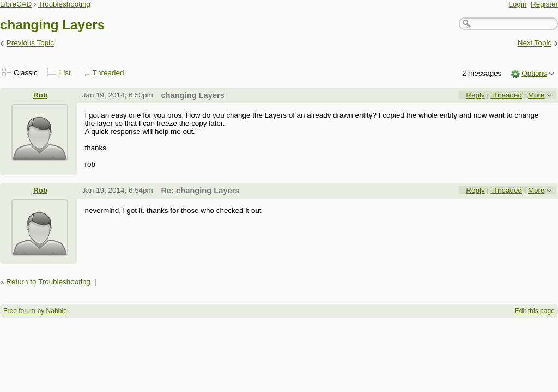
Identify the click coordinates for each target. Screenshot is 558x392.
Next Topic (535, 43)
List (65, 73)
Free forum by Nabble (35, 311)
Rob (40, 95)
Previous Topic (30, 43)
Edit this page (535, 311)
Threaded (108, 73)
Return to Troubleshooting (48, 282)
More (536, 95)
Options (534, 73)
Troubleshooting (64, 4)
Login (518, 4)
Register (544, 4)
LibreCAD (16, 4)
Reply (475, 95)
